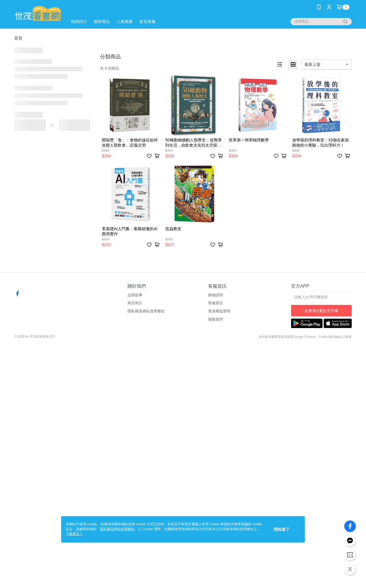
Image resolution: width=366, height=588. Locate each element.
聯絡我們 (216, 319)
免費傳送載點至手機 (321, 311)
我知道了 (282, 529)
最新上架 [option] (313, 64)
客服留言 (216, 303)
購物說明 (216, 295)
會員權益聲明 (219, 311)
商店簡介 (135, 303)
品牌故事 (135, 295)
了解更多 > (74, 534)
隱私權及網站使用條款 (146, 311)
